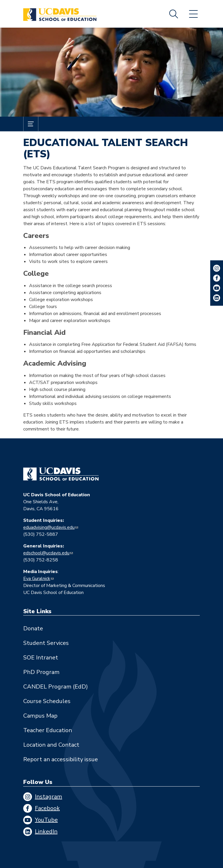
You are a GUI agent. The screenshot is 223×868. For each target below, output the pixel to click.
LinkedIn (46, 831)
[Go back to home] (61, 474)
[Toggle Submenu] (31, 124)
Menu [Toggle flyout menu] (193, 14)
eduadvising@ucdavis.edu (49, 527)
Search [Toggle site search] (174, 14)
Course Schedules (47, 701)
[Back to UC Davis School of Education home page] (60, 14)
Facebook (47, 808)
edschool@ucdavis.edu (46, 553)
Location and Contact (51, 745)
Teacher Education (48, 730)
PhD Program (41, 672)
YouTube (46, 820)
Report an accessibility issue (61, 759)
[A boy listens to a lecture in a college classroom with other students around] (111, 72)
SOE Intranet (41, 658)
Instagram (48, 797)
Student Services (46, 643)
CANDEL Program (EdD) (56, 687)
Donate (33, 628)
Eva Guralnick (37, 579)
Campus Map (40, 716)
